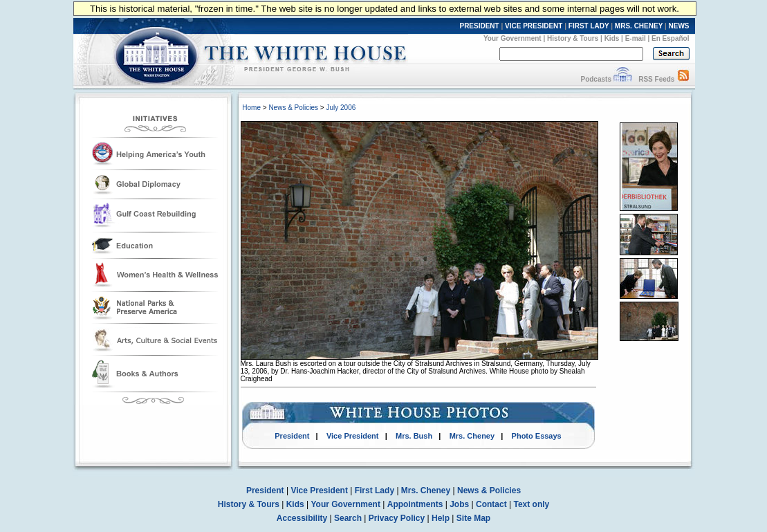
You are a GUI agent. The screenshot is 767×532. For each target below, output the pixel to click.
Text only (531, 504)
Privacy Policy (397, 518)
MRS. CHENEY (639, 26)
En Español (670, 38)
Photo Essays (537, 436)
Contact (491, 504)
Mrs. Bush (414, 436)
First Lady (375, 490)
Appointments (415, 504)
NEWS (679, 26)
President (292, 436)
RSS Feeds (656, 79)
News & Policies (293, 108)
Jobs (459, 504)
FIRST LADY (589, 26)
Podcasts (595, 79)
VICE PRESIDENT (534, 26)
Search (348, 518)
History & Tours (573, 38)
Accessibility (302, 518)
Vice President (353, 436)
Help (441, 518)
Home (251, 108)
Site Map (473, 518)
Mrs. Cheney (472, 436)
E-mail (636, 38)
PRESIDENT (479, 26)
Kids (612, 38)
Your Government (512, 38)
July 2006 (341, 108)
